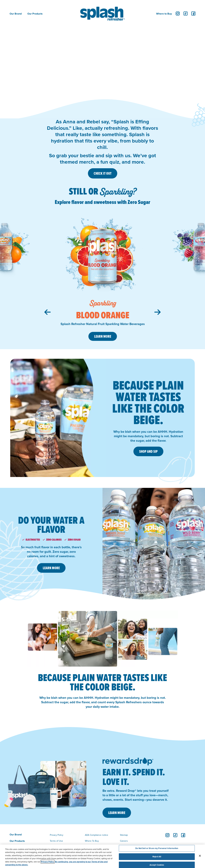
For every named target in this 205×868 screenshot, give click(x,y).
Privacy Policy (57, 835)
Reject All (157, 857)
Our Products (35, 14)
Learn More (103, 336)
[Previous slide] (48, 312)
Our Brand (16, 14)
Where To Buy (92, 841)
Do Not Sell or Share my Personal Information (157, 848)
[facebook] (193, 14)
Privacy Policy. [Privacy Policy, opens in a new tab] (48, 862)
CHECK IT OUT (103, 173)
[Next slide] (157, 312)
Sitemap (124, 835)
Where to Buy (164, 14)
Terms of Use (56, 841)
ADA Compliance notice (96, 835)
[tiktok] (186, 14)
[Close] (200, 856)
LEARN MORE (51, 568)
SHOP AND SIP (148, 451)
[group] (103, 277)
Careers (124, 841)
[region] (102, 856)
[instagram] (178, 14)
